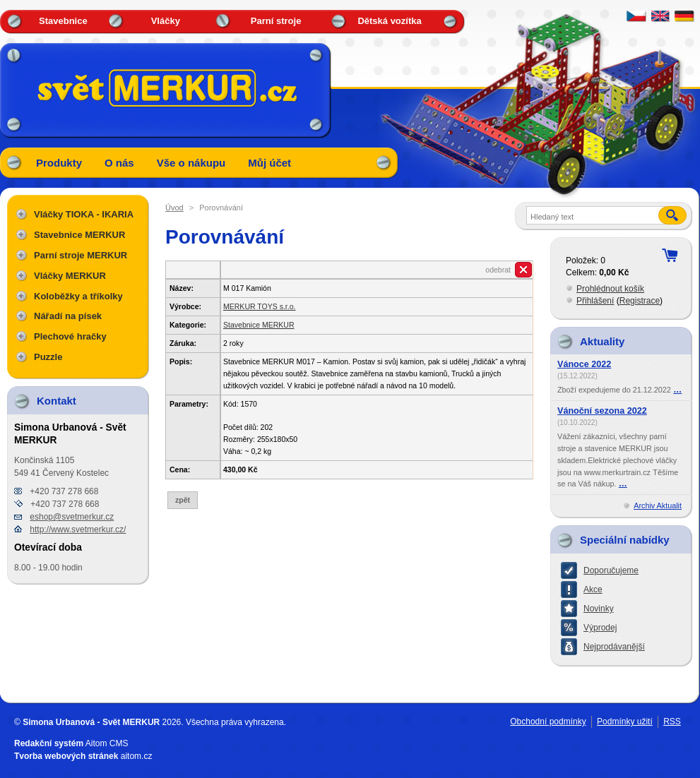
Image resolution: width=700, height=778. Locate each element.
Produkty (59, 163)
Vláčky (166, 21)
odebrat (498, 270)
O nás (119, 163)
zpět (183, 500)
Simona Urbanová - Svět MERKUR (91, 722)
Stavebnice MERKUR (259, 325)
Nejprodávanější (614, 647)
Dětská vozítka (389, 21)
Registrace (640, 301)
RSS (672, 722)
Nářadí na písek (68, 316)
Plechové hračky (70, 336)
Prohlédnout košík (610, 289)
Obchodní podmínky (548, 722)
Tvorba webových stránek (66, 756)
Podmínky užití (625, 722)
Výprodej (600, 628)
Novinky (599, 609)
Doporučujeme (611, 570)
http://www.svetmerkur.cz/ (78, 529)
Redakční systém (49, 743)
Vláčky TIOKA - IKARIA (84, 214)
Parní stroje (276, 21)
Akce (593, 590)
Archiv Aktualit (658, 505)
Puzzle (48, 357)
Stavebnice (63, 21)
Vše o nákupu (191, 163)
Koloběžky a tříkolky (78, 296)
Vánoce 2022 (584, 364)
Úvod (174, 208)
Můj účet (269, 163)
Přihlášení (595, 301)
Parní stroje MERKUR (81, 255)
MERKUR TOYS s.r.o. (259, 306)
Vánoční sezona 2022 (602, 411)
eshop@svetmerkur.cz (72, 517)
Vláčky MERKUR (70, 276)
